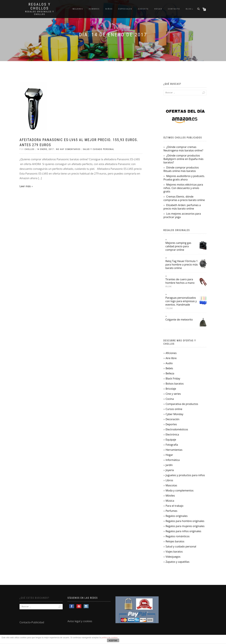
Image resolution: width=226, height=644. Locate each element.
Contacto (174, 9)
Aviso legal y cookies (80, 621)
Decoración (172, 419)
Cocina (170, 399)
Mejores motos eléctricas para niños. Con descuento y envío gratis (183, 188)
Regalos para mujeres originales (185, 526)
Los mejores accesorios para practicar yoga (182, 215)
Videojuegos (173, 557)
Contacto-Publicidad (32, 622)
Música (170, 501)
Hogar (158, 9)
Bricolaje (171, 389)
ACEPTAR (113, 641)
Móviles (170, 496)
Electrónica (172, 434)
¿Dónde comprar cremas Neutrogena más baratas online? (183, 149)
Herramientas (174, 450)
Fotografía (172, 445)
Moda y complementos (180, 490)
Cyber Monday (174, 414)
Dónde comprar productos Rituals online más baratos (181, 169)
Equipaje (171, 440)
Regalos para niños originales (183, 531)
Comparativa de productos (182, 404)
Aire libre (171, 358)
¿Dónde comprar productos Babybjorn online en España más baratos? (184, 159)
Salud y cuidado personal (99, 149)
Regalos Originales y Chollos (40, 13)
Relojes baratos (175, 541)
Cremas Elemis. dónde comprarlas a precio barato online (184, 198)
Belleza (170, 373)
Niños (109, 9)
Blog (189, 9)
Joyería (170, 470)
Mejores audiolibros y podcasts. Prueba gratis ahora (184, 178)
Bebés (169, 368)
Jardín (169, 465)
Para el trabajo (174, 506)
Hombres (94, 9)
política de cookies (109, 638)
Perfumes (171, 511)
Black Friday (173, 378)
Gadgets (143, 9)
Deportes (171, 424)
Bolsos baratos (175, 384)
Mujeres (78, 9)
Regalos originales (176, 516)
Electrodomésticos (177, 429)
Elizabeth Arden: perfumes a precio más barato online (182, 207)
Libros (169, 480)
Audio (169, 363)
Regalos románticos (177, 536)
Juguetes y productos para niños (185, 475)
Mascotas (171, 485)
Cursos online (174, 409)
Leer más (25, 186)
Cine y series (173, 394)
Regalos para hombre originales (185, 521)
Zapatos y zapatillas (177, 562)
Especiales (125, 9)
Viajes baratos (174, 552)
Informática (173, 460)
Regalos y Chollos (40, 6)
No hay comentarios (68, 149)
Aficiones (171, 353)
